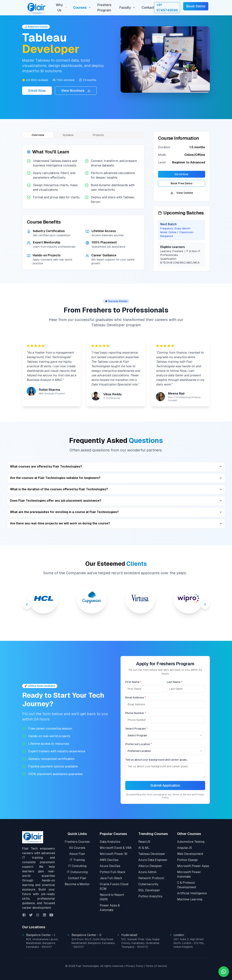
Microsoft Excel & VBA (116, 848)
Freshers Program (104, 7)
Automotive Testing (191, 842)
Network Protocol (151, 878)
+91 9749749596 (167, 7)
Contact (148, 7)
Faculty (127, 7)
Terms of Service (156, 966)
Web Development (190, 854)
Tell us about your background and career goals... (157, 760)
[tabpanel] (83, 207)
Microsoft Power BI (114, 854)
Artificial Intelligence (192, 893)
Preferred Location (139, 744)
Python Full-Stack (113, 872)
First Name (134, 682)
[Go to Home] (33, 837)
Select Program (137, 729)
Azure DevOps (110, 866)
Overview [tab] (38, 135)
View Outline (182, 193)
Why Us (61, 7)
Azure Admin (147, 872)
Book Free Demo (182, 183)
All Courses (77, 848)
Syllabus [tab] (68, 135)
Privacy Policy (135, 966)
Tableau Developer (152, 854)
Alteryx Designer (150, 866)
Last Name (175, 682)
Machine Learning (190, 899)
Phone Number (136, 713)
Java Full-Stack (111, 878)
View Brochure (76, 91)
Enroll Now (37, 91)
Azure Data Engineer (153, 860)
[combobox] (166, 735)
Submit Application (166, 785)
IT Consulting (77, 866)
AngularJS (185, 848)
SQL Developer (149, 890)
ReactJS (144, 842)
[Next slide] (205, 604)
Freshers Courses (77, 842)
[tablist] (83, 135)
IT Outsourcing (77, 872)
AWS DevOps (109, 860)
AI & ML (144, 848)
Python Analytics (150, 896)
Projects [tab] (98, 135)
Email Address (136, 698)
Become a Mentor (77, 884)
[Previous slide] (27, 604)
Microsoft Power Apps (193, 866)
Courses (82, 7)
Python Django (187, 860)
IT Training (77, 860)
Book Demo (196, 6)
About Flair (77, 854)
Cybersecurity (148, 884)
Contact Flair (77, 878)
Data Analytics (110, 842)
